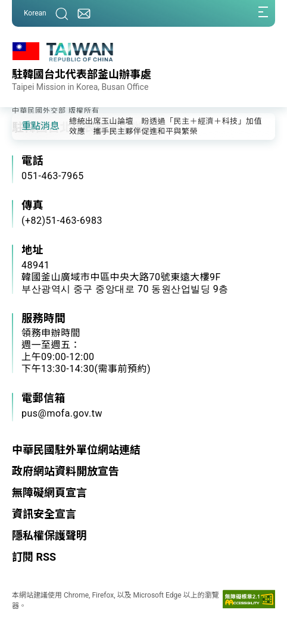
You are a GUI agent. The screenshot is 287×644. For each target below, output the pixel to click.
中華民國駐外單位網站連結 (76, 450)
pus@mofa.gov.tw (62, 413)
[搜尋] (62, 13)
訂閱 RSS (34, 557)
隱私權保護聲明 (49, 535)
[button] (30, 126)
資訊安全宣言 (44, 514)
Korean (35, 13)
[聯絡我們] (84, 13)
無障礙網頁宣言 (49, 493)
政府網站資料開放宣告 (65, 471)
